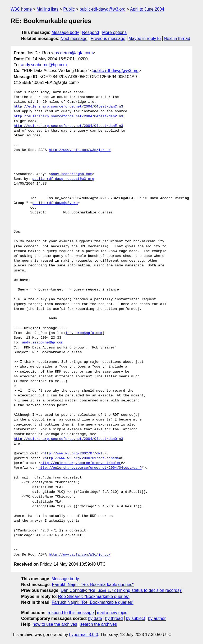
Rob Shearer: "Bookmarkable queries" (94, 596)
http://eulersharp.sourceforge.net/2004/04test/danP (90, 468)
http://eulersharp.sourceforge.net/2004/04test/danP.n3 (68, 117)
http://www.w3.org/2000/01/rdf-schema (82, 458)
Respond (91, 32)
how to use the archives (55, 624)
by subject (135, 618)
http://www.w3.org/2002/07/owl (72, 454)
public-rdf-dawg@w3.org (103, 9)
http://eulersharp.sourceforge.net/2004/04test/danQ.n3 (68, 439)
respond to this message (71, 613)
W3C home (21, 9)
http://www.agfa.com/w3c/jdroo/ (80, 150)
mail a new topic (112, 613)
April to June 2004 (147, 9)
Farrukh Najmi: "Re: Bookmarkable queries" (93, 585)
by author (157, 618)
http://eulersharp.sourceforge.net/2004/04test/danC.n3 (68, 107)
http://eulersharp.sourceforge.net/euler (81, 463)
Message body (65, 32)
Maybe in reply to (145, 39)
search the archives (99, 624)
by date (95, 618)
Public (69, 9)
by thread (114, 618)
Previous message (108, 39)
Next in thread (177, 39)
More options (115, 32)
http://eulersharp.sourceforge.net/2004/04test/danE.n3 (68, 126)
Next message (74, 39)
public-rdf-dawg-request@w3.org (63, 179)
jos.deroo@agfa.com (73, 53)
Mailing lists (47, 9)
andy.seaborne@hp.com (44, 65)
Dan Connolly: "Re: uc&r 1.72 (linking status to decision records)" (121, 590)
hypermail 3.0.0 (83, 635)
